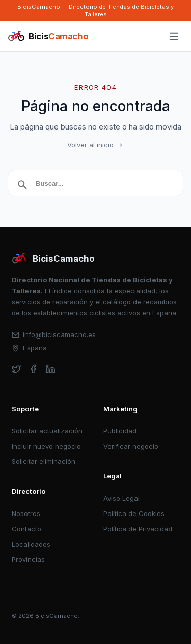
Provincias (28, 559)
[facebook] (33, 369)
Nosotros (26, 513)
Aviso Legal (121, 498)
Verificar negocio (131, 446)
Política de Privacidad (138, 529)
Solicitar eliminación (44, 461)
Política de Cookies (134, 513)
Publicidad (120, 431)
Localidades (31, 544)
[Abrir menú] (174, 37)
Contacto (26, 529)
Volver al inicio (96, 145)
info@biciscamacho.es (54, 334)
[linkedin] (51, 369)
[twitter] (17, 369)
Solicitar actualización (47, 431)
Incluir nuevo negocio (46, 446)
